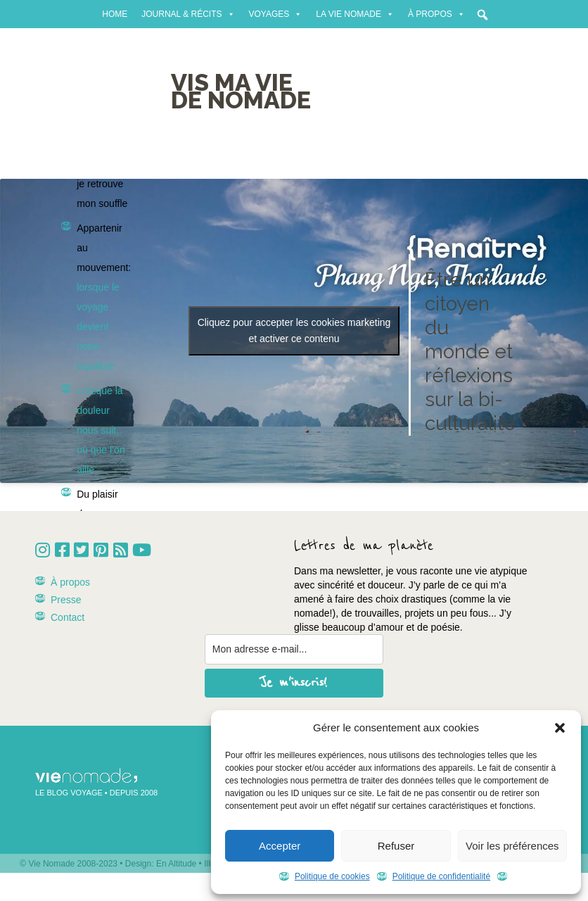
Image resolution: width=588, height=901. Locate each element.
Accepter (280, 846)
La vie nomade (355, 14)
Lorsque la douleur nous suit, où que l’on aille (101, 430)
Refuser (396, 846)
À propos (436, 14)
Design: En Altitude (161, 864)
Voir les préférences (512, 846)
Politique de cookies (332, 876)
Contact (68, 617)
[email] (294, 649)
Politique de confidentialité (441, 876)
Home (115, 14)
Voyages (276, 14)
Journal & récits (188, 14)
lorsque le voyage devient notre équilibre (98, 327)
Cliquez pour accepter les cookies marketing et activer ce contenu (294, 330)
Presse (66, 600)
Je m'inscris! (294, 683)
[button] (560, 728)
